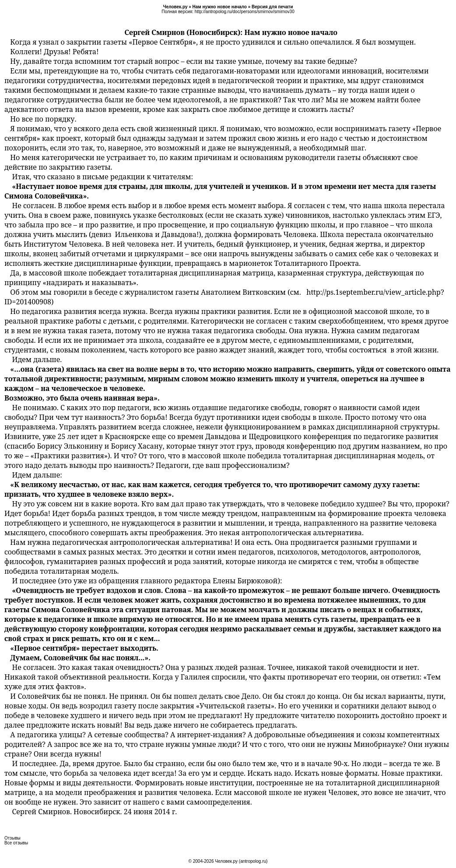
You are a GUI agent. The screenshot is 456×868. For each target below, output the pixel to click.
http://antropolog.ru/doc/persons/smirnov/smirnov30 (245, 12)
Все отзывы (16, 843)
